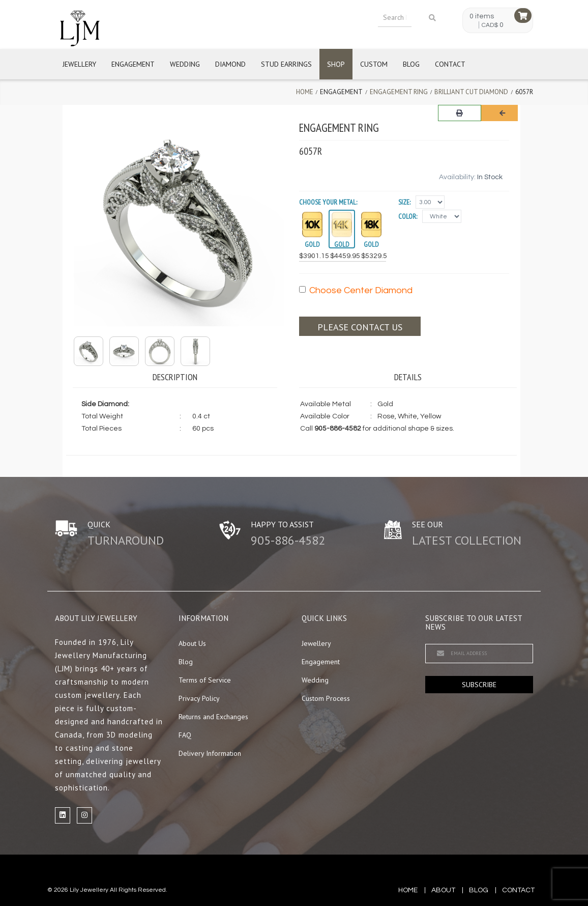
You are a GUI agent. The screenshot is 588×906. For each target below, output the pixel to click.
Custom (374, 64)
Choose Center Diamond (356, 290)
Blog (411, 64)
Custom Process (326, 698)
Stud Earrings (286, 64)
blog (479, 890)
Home (305, 92)
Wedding (185, 64)
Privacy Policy (199, 698)
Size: (404, 202)
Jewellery (79, 64)
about (443, 890)
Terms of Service (205, 680)
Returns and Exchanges (213, 717)
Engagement (133, 64)
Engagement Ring (399, 92)
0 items (482, 16)
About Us (192, 643)
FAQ (185, 735)
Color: (408, 216)
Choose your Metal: (328, 202)
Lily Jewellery (89, 890)
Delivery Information (210, 753)
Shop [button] (336, 64)
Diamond (230, 64)
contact (518, 890)
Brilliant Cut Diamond (471, 92)
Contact (450, 64)
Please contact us (360, 327)
